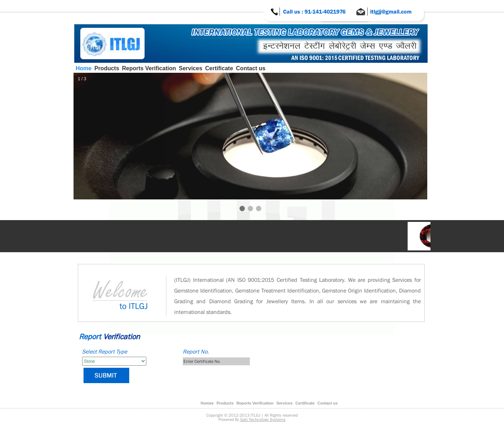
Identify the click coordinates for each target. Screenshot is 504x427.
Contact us (251, 68)
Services (191, 68)
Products (107, 68)
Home (84, 68)
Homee (207, 403)
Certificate (219, 68)
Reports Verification (149, 68)
